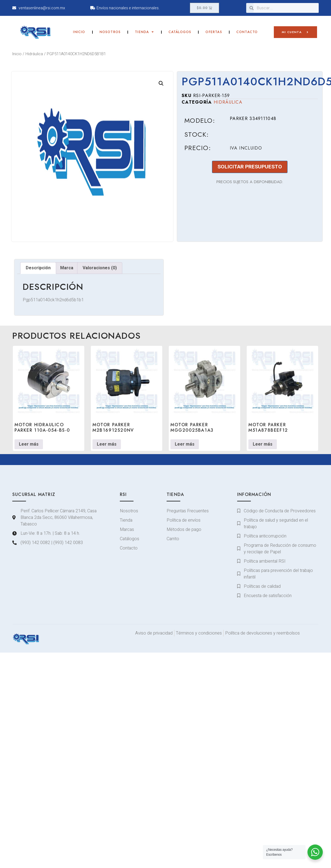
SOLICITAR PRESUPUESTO (250, 167)
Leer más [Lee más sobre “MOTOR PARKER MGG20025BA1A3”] (185, 444)
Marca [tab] (67, 268)
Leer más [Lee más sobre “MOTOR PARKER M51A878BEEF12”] (263, 444)
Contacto (247, 32)
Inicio (79, 32)
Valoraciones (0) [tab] (100, 268)
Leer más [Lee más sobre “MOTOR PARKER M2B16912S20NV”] (107, 444)
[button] (161, 83)
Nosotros (110, 32)
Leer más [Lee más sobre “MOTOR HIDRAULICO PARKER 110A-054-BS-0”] (29, 444)
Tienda (144, 32)
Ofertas (214, 32)
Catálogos (180, 32)
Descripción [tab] (38, 268)
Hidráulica (34, 54)
